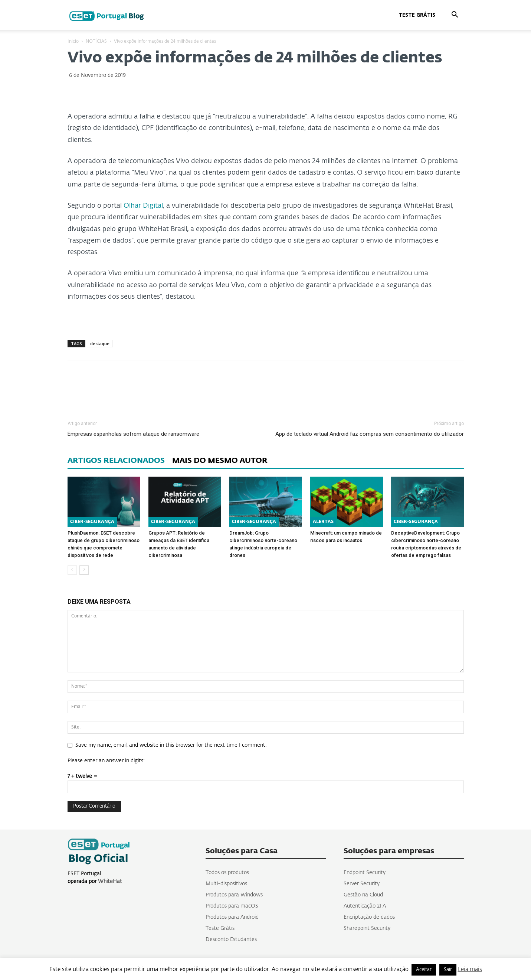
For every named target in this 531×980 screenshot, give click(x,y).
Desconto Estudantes (231, 940)
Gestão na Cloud (363, 895)
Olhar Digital (143, 206)
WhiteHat (110, 882)
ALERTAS (323, 522)
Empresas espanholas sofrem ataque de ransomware (133, 434)
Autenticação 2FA (365, 906)
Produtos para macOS (232, 906)
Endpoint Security (365, 873)
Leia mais (470, 969)
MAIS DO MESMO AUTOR (220, 461)
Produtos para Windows (234, 895)
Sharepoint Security (367, 928)
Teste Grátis (417, 15)
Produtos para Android (232, 917)
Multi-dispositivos (226, 884)
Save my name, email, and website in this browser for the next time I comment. (171, 745)
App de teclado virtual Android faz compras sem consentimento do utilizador (370, 434)
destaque (100, 343)
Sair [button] (448, 970)
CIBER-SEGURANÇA (92, 522)
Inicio (73, 42)
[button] (455, 15)
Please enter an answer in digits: (106, 761)
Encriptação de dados (369, 917)
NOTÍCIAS (96, 42)
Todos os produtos (227, 873)
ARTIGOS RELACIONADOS (116, 461)
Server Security (362, 884)
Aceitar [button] (424, 970)
